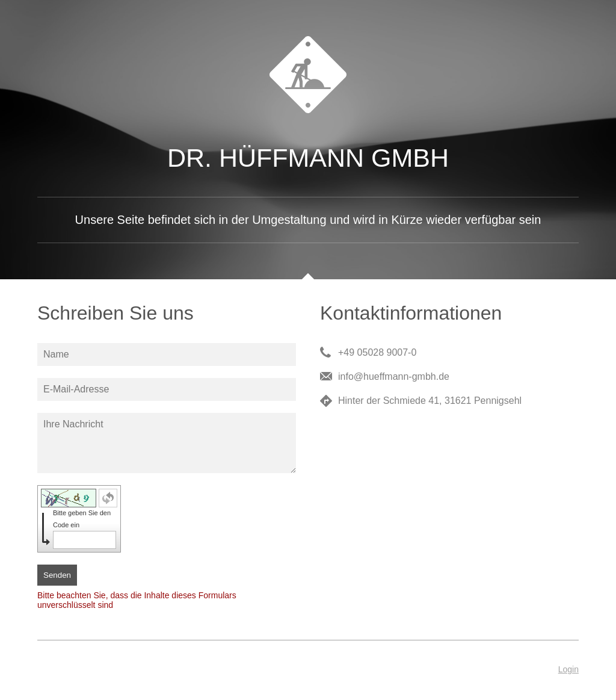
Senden (57, 575)
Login (568, 669)
